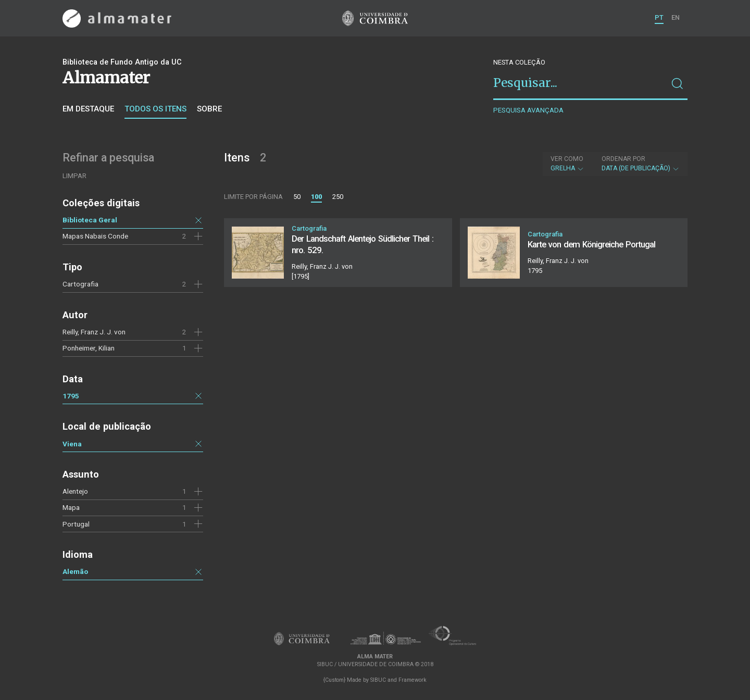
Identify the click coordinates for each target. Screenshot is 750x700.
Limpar (74, 176)
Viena (72, 444)
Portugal (76, 524)
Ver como (567, 159)
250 (338, 197)
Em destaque (88, 109)
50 (297, 197)
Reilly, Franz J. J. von (94, 332)
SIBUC (378, 680)
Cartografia (80, 284)
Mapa (71, 507)
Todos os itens (155, 109)
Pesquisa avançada (528, 110)
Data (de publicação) (641, 164)
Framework (413, 680)
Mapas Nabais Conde (95, 236)
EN (676, 17)
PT (659, 17)
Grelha (567, 164)
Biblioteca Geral (90, 220)
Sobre (209, 109)
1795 (71, 396)
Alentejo (75, 491)
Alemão (75, 571)
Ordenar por (623, 159)
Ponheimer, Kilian (89, 348)
